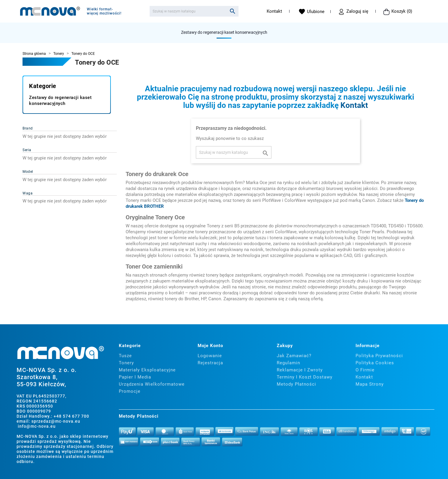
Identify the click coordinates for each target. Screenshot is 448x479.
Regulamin (288, 363)
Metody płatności (296, 384)
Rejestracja (210, 363)
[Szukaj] (194, 11)
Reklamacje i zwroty (300, 370)
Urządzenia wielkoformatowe (152, 384)
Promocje (130, 391)
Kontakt (274, 11)
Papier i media (135, 377)
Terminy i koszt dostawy (305, 377)
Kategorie (43, 86)
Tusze (125, 356)
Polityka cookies (375, 363)
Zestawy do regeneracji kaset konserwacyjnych (224, 32)
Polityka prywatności (379, 356)
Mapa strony (370, 384)
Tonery (126, 363)
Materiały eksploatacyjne (147, 370)
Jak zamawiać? (294, 356)
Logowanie (210, 356)
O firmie (365, 370)
